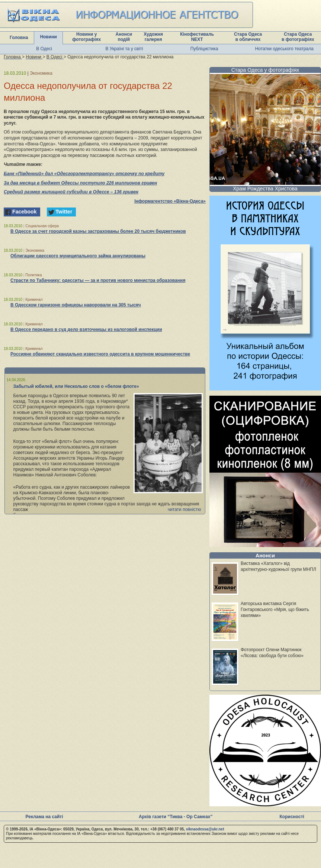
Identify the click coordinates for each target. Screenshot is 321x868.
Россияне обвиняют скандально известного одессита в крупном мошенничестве (100, 354)
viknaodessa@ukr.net (205, 829)
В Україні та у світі (124, 49)
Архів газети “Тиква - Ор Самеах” (176, 817)
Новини (49, 37)
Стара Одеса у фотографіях (265, 70)
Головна (19, 38)
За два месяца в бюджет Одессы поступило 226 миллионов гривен (80, 183)
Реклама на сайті (44, 817)
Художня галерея (153, 37)
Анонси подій (124, 37)
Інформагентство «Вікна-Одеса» (170, 201)
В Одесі (44, 49)
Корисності (292, 817)
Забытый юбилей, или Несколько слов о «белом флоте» (76, 386)
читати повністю (184, 509)
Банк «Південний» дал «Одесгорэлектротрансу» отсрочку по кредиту (84, 174)
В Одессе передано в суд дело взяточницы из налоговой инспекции (86, 329)
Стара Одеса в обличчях (248, 37)
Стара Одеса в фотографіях (298, 37)
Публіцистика (204, 49)
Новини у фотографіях (86, 37)
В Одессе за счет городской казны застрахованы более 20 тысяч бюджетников (98, 231)
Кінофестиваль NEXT (197, 37)
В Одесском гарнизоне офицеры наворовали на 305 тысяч (76, 305)
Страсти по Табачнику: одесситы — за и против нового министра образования (98, 280)
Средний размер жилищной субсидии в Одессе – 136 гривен (71, 192)
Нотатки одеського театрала (284, 49)
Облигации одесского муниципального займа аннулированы (78, 256)
